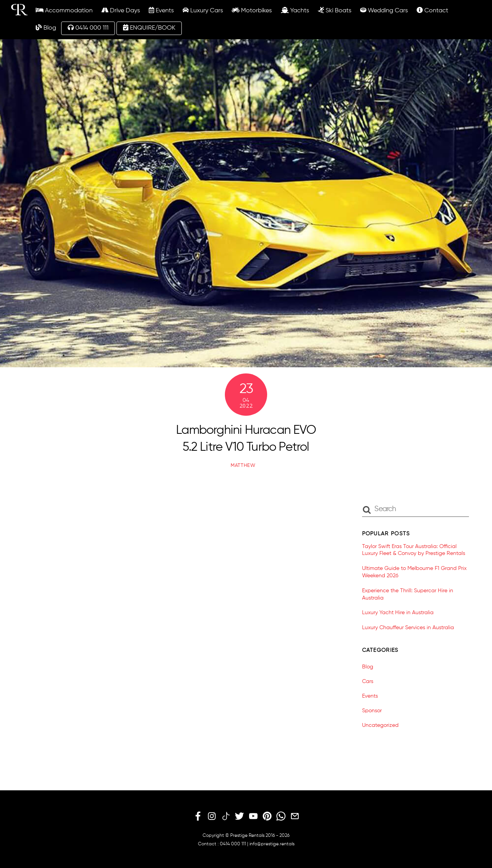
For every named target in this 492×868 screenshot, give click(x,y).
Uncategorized (380, 725)
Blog (46, 28)
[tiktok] (226, 816)
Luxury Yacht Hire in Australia (398, 613)
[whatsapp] (281, 816)
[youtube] (253, 816)
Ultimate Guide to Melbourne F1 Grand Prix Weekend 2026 (414, 572)
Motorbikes (252, 10)
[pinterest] (267, 816)
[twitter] (239, 816)
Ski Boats (335, 10)
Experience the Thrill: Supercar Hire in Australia (408, 594)
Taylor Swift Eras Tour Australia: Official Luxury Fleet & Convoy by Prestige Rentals (414, 550)
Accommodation (64, 10)
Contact (432, 10)
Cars (368, 681)
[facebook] (198, 816)
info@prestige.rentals (272, 844)
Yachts (295, 10)
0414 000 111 (88, 28)
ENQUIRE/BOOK (149, 28)
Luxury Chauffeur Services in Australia (408, 628)
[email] (295, 816)
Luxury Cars (203, 10)
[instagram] (212, 816)
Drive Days (121, 10)
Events (161, 10)
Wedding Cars (384, 10)
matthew (243, 466)
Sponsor (372, 711)
